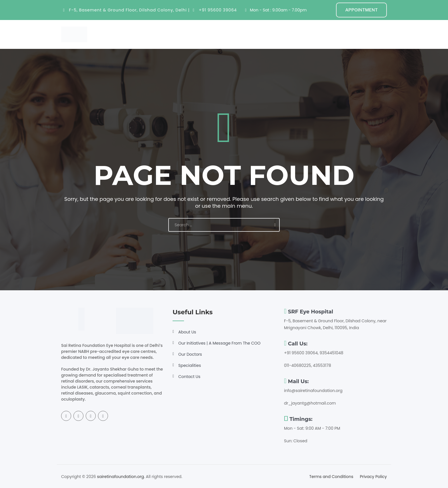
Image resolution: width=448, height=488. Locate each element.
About (172, 34)
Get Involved (299, 34)
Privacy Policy (373, 477)
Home (152, 34)
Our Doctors (190, 354)
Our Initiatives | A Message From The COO (219, 343)
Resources (262, 34)
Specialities (201, 34)
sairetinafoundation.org (120, 477)
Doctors (232, 34)
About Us (187, 332)
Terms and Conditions (331, 477)
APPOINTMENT (361, 10)
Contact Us (189, 377)
